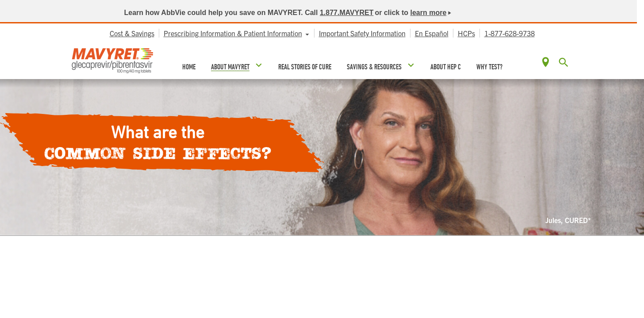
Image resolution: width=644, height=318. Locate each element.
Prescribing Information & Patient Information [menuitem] (233, 33)
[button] (563, 63)
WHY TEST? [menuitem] (490, 67)
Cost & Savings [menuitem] (132, 33)
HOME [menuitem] (189, 67)
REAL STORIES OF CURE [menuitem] (305, 67)
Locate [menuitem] (546, 62)
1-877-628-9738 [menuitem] (510, 33)
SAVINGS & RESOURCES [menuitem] (374, 67)
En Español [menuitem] (432, 33)
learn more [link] (429, 13)
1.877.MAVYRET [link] (347, 13)
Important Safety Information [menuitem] (362, 33)
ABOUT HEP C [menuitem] (446, 67)
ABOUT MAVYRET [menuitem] (230, 67)
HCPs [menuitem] (466, 33)
